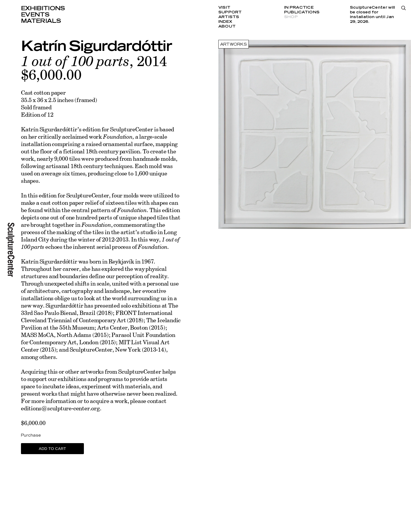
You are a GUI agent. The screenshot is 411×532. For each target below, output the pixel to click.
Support (230, 12)
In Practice (299, 8)
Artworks (234, 45)
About (227, 26)
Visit (224, 8)
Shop (291, 17)
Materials (41, 21)
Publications (302, 12)
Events (35, 15)
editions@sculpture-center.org (60, 408)
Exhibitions (43, 8)
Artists (229, 17)
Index (225, 22)
